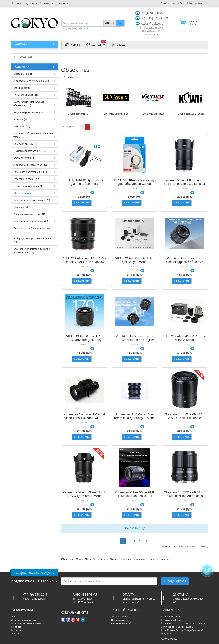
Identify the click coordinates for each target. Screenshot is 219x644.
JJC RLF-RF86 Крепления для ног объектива (85, 182)
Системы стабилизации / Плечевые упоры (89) (33, 135)
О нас (14, 617)
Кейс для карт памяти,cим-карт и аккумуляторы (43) (32, 251)
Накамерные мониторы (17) (29, 186)
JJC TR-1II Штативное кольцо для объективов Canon (135, 182)
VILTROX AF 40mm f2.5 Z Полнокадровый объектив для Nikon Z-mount (185, 262)
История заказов (120, 620)
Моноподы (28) (22, 126)
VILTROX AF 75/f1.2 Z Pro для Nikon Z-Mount (185, 338)
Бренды (118, 45)
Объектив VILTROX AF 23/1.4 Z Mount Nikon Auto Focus (185, 494)
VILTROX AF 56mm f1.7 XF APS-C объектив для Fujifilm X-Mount (135, 340)
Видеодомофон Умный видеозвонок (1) (33, 230)
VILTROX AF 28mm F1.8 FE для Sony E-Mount (135, 260)
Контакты (16, 627)
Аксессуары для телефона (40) (31, 221)
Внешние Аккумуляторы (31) (29, 214)
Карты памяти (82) (24, 158)
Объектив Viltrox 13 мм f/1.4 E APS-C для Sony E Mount (84, 494)
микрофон (83, 28)
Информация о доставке (24, 620)
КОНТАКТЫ (46, 3)
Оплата (15, 634)
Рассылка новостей (121, 623)
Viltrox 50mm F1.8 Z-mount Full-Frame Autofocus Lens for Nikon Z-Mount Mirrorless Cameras (185, 186)
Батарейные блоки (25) (26, 179)
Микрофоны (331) (23, 74)
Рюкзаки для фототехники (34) (30, 151)
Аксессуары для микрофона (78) (31, 81)
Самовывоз (17, 630)
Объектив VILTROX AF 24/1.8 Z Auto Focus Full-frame (185, 416)
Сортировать (71, 127)
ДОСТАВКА (31, 3)
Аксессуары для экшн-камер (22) (32, 200)
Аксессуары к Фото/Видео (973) (31, 165)
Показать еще (135, 528)
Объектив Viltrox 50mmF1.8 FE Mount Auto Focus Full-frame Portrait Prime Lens (135, 496)
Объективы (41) (22, 193)
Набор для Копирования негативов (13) (33, 240)
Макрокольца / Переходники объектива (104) (29, 104)
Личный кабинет (120, 617)
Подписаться (175, 581)
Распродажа (96, 45)
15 (99, 127)
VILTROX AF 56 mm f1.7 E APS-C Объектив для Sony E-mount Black (85, 340)
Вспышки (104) (22, 88)
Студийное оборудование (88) (30, 172)
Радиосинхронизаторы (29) (28, 112)
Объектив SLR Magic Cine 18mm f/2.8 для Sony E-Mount (135, 416)
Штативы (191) (21, 119)
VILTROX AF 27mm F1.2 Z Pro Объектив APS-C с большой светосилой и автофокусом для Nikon (85, 264)
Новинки (72, 45)
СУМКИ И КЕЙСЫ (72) (26, 144)
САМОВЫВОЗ (63, 3)
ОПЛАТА (17, 3)
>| (146, 541)
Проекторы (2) (21, 207)
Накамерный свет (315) (26, 95)
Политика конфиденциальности (28, 623)
